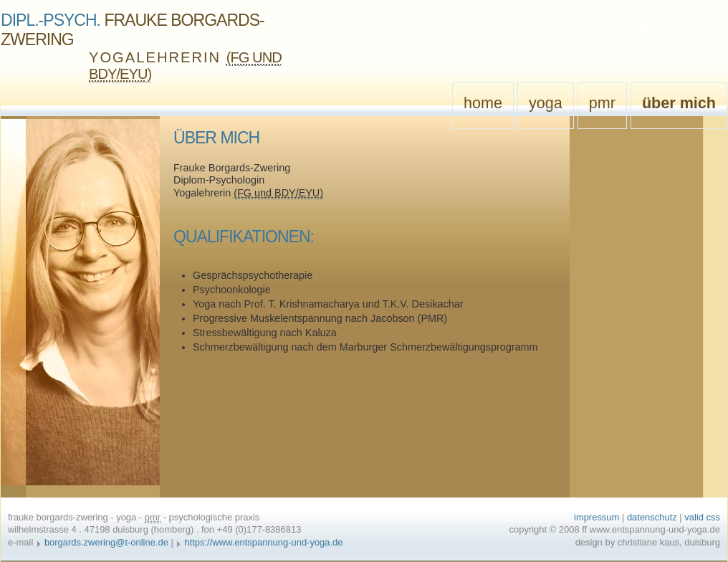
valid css (702, 517)
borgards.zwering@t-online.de (106, 542)
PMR (602, 103)
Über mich (679, 103)
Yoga (546, 103)
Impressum (597, 517)
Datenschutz (652, 517)
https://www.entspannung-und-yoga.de (263, 542)
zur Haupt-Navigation (682, 14)
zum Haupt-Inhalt (690, 26)
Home (483, 103)
